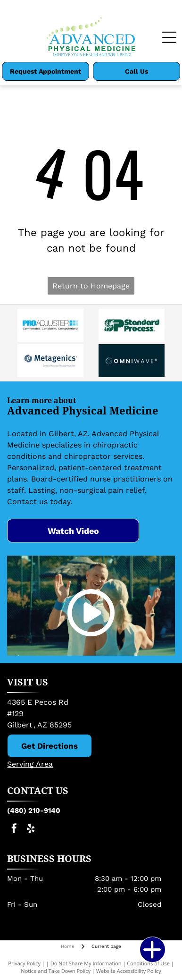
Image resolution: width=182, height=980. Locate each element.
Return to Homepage (91, 286)
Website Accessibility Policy (129, 971)
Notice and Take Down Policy (56, 971)
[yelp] (31, 830)
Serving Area (30, 764)
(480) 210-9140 (34, 811)
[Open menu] (169, 37)
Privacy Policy (24, 963)
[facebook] (14, 830)
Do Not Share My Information (86, 963)
